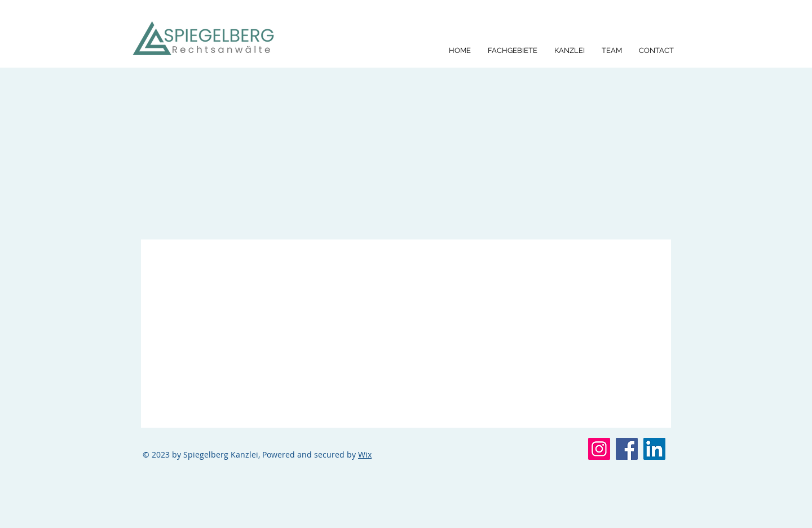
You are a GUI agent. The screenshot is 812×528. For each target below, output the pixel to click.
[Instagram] (599, 449)
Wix (365, 454)
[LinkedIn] (654, 449)
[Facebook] (627, 449)
